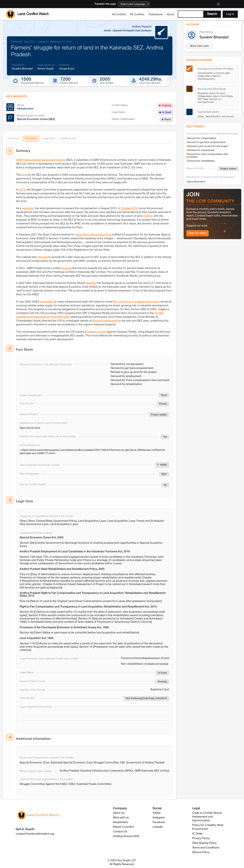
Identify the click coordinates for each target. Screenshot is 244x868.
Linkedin (158, 827)
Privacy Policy (201, 838)
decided (43, 257)
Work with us (121, 818)
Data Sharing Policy (204, 843)
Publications (156, 15)
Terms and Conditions (206, 848)
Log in (230, 14)
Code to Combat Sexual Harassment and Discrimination (207, 817)
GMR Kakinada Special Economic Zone (41, 160)
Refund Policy (201, 852)
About (170, 15)
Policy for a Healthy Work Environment (208, 827)
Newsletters (120, 822)
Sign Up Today (197, 233)
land (24, 175)
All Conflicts (119, 15)
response (28, 208)
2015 (22, 190)
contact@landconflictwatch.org (35, 834)
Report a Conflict (123, 827)
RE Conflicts (137, 15)
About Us (119, 813)
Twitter (157, 813)
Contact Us (120, 832)
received (66, 268)
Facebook (159, 822)
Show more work (199, 46)
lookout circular (96, 332)
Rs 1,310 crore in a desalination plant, (136, 302)
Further (148, 216)
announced (47, 302)
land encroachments (106, 321)
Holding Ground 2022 (126, 836)
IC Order (197, 834)
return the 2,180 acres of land (93, 235)
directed (91, 283)
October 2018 (129, 208)
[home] (27, 14)
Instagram (159, 818)
